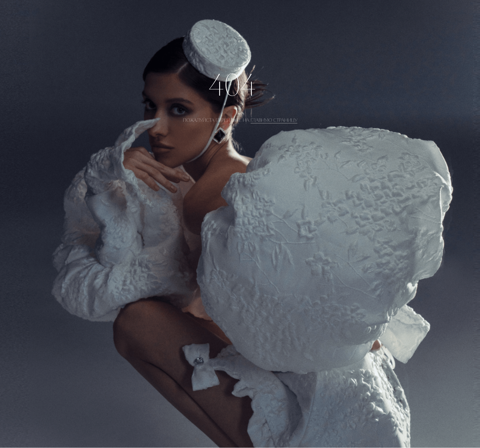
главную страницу (274, 120)
